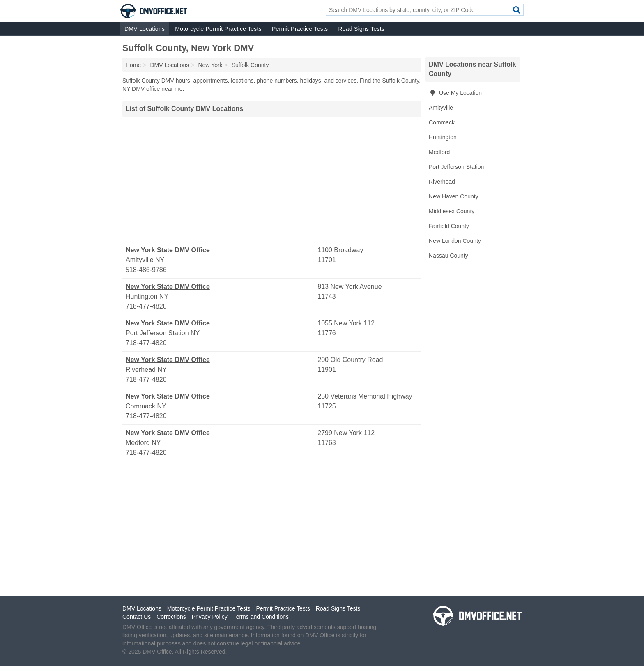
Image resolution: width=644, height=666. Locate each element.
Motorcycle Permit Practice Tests (218, 29)
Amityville (441, 108)
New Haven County (454, 196)
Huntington (443, 137)
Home (133, 65)
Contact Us (137, 617)
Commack (442, 122)
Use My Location (455, 93)
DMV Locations (145, 29)
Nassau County (448, 256)
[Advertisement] (272, 181)
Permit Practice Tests (300, 29)
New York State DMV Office (168, 250)
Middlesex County (452, 211)
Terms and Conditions (261, 617)
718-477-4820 (146, 306)
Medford (439, 152)
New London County (455, 241)
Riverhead (442, 182)
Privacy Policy (210, 617)
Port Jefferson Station (456, 167)
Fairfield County (449, 226)
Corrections (171, 617)
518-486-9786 (146, 270)
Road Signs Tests (361, 29)
